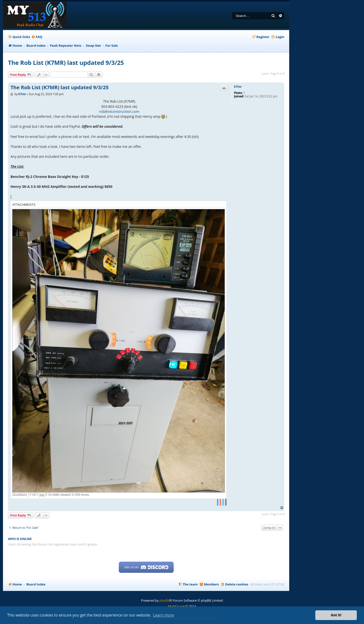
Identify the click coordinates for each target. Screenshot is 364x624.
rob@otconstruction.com (119, 111)
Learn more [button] (164, 615)
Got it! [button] (336, 615)
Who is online (20, 539)
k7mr (238, 87)
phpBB (164, 600)
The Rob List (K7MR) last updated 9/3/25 (66, 62)
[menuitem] (37, 37)
